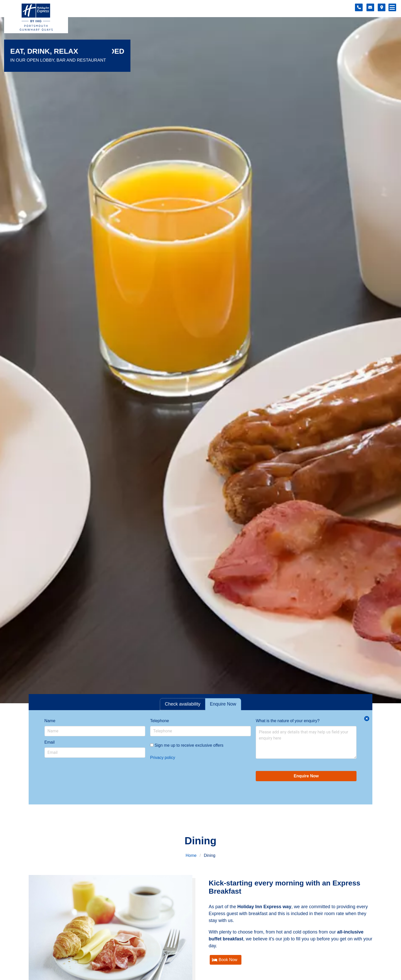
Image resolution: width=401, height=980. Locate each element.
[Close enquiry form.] (367, 719)
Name (50, 721)
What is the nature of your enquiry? (288, 721)
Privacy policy (163, 758)
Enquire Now (306, 776)
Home (191, 855)
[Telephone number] (359, 7)
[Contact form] (370, 7)
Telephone (160, 721)
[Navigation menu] (392, 7)
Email (50, 742)
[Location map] (382, 7)
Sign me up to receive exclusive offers (187, 745)
